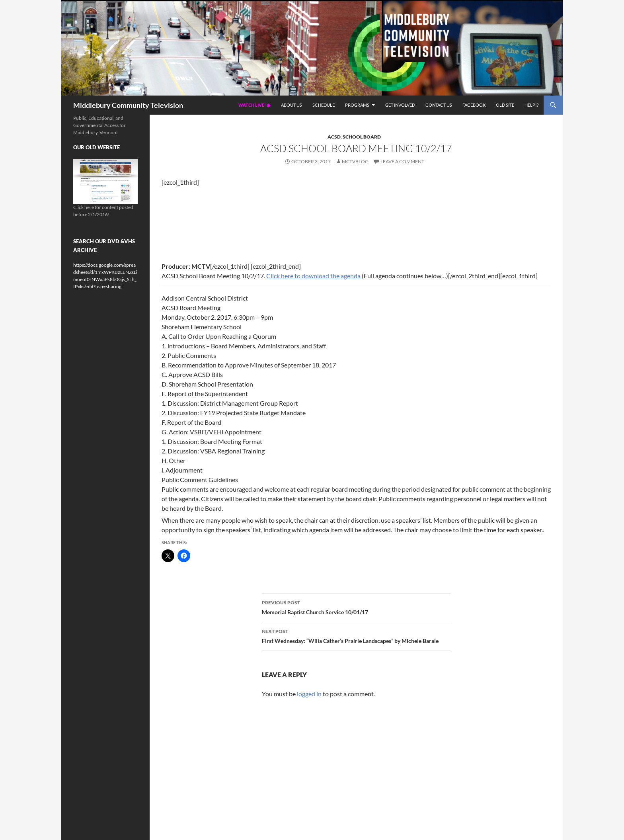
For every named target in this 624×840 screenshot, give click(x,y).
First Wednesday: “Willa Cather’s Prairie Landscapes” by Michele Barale (356, 635)
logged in (309, 694)
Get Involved (400, 105)
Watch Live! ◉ (254, 105)
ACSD (334, 137)
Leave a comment (402, 161)
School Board (362, 137)
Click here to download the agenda (313, 276)
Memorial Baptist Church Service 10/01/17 (356, 607)
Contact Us (439, 105)
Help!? (531, 105)
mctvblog (355, 161)
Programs (357, 105)
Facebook (474, 105)
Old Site (505, 105)
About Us (292, 105)
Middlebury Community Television (128, 105)
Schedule (324, 105)
